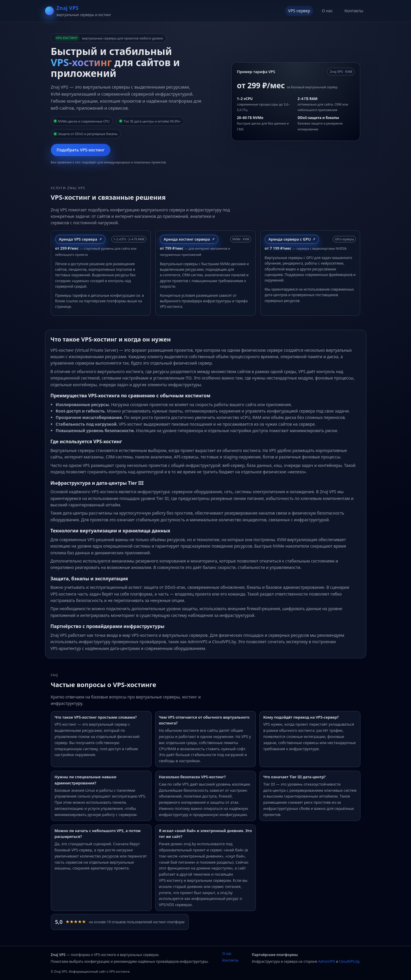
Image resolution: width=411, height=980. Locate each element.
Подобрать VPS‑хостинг (81, 150)
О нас (327, 11)
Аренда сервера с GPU (290, 239)
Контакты (354, 11)
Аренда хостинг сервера (187, 239)
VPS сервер (299, 11)
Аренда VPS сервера (78, 239)
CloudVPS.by (349, 961)
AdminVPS (327, 961)
